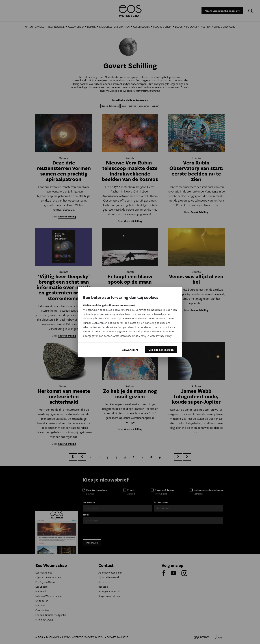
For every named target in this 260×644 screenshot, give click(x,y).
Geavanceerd (130, 350)
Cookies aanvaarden (161, 350)
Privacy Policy (164, 336)
